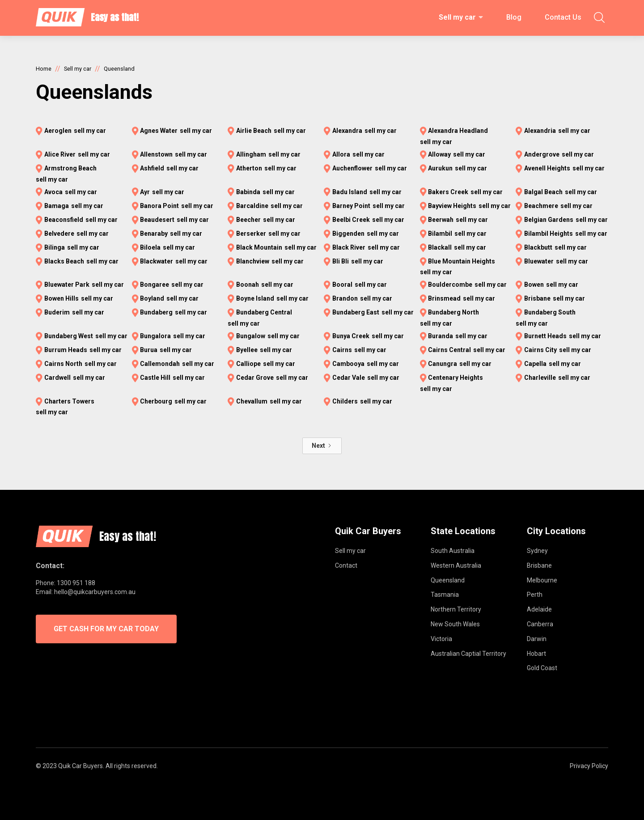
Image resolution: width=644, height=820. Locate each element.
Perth (535, 595)
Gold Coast (542, 668)
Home (44, 69)
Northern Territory (456, 609)
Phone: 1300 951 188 (66, 583)
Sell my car (457, 17)
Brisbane (539, 565)
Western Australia (456, 565)
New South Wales (455, 624)
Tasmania (445, 595)
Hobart (536, 654)
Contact (346, 565)
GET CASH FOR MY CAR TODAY (106, 629)
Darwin (537, 639)
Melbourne (542, 580)
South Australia (453, 551)
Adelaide (539, 609)
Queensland (448, 580)
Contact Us (563, 17)
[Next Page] (322, 446)
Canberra (540, 624)
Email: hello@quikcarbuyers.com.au (86, 592)
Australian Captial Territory (468, 654)
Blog (514, 17)
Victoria (441, 639)
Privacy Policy (589, 766)
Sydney (537, 551)
